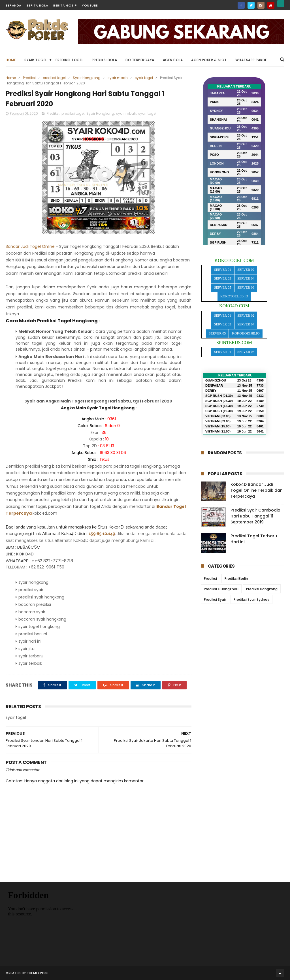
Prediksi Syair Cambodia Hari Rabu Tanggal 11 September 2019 (255, 516)
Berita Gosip (65, 5)
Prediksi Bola (105, 60)
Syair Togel (36, 60)
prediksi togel (54, 78)
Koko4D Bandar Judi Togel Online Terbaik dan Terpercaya (257, 490)
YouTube (90, 5)
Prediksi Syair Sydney (251, 599)
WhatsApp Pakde (251, 60)
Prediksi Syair (215, 599)
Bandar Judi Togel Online (30, 246)
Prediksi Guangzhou (221, 589)
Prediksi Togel (69, 60)
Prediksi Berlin (236, 579)
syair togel (144, 78)
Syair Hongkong (87, 78)
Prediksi (29, 78)
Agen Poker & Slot (209, 60)
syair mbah (118, 78)
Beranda (14, 5)
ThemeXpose (38, 973)
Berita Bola (38, 5)
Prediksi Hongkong (262, 589)
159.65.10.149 (102, 533)
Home (11, 60)
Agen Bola (173, 60)
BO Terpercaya (140, 60)
